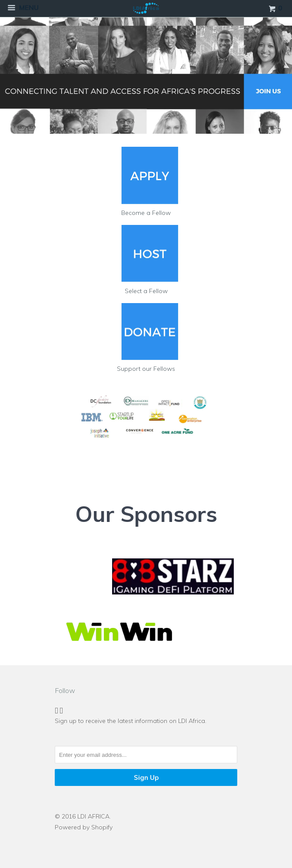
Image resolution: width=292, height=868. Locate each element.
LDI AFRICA (93, 816)
